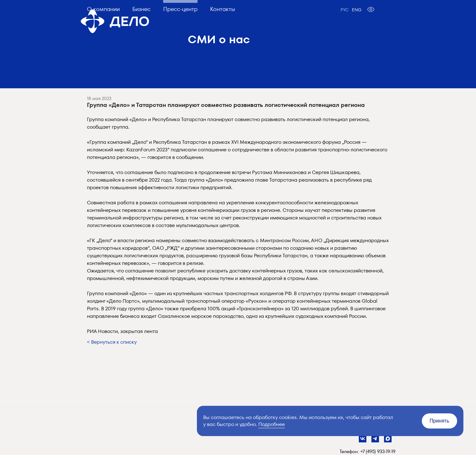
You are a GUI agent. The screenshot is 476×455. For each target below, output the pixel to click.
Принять (440, 421)
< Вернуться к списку (112, 342)
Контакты (223, 9)
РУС (345, 10)
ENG (357, 10)
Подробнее (272, 424)
